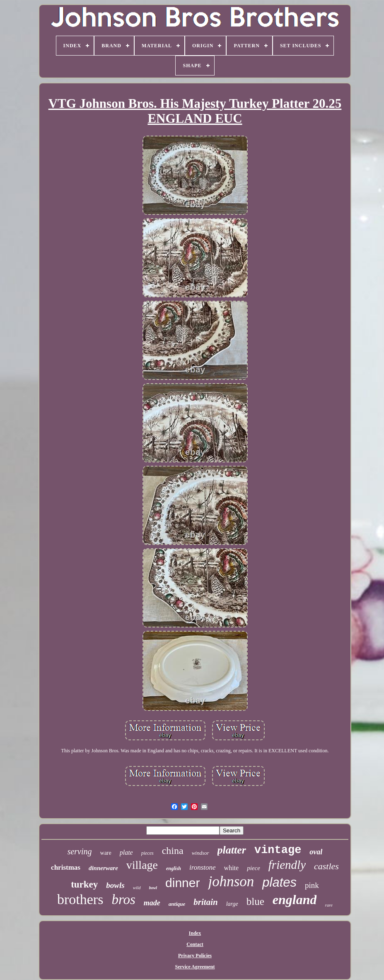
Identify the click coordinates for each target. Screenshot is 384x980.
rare (329, 905)
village (142, 865)
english (174, 868)
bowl (153, 888)
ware (106, 853)
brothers (80, 899)
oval (316, 852)
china (173, 851)
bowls (115, 885)
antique (177, 904)
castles (326, 866)
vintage (278, 850)
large (232, 904)
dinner (182, 883)
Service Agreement (195, 967)
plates (279, 882)
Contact (195, 944)
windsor (200, 853)
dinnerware (103, 868)
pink (312, 885)
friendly (287, 865)
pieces (147, 853)
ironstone (203, 867)
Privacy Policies (195, 956)
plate (126, 852)
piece (254, 868)
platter (232, 850)
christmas (66, 867)
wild (137, 888)
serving (80, 851)
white (232, 868)
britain (205, 902)
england (295, 900)
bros (123, 900)
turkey (84, 884)
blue (255, 901)
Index (195, 933)
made (152, 903)
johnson (231, 882)
